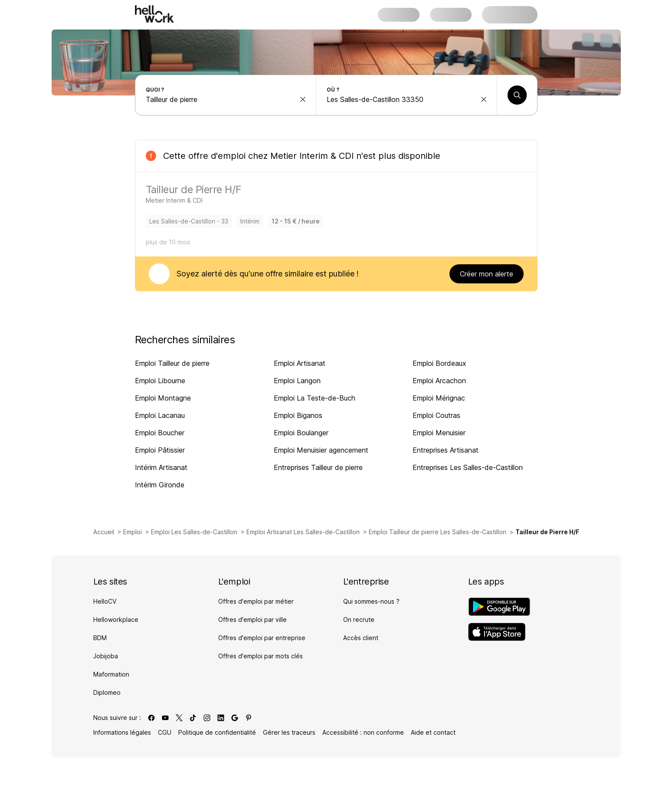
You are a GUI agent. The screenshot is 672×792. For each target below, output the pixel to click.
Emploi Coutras (436, 415)
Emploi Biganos (298, 415)
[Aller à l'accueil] (154, 14)
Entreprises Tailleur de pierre (318, 467)
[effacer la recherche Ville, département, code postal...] (484, 99)
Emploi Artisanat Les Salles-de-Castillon (303, 532)
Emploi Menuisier (439, 433)
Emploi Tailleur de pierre (172, 363)
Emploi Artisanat (300, 363)
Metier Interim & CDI (312, 156)
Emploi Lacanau (160, 415)
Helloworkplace (116, 619)
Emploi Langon (297, 381)
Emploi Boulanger (301, 433)
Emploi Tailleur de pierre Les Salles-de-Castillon (438, 532)
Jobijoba (106, 656)
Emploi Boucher (160, 433)
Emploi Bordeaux (439, 363)
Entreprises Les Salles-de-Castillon (468, 467)
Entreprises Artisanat (446, 450)
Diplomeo (107, 692)
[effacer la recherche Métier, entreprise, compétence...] (303, 99)
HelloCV (105, 601)
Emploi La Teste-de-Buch (315, 398)
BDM (100, 638)
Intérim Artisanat (161, 467)
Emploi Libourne (160, 381)
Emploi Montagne (163, 398)
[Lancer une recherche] (517, 95)
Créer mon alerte (487, 274)
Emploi (133, 532)
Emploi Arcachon (439, 381)
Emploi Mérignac (439, 398)
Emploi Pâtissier (160, 450)
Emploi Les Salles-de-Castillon (194, 532)
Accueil (104, 532)
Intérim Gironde (160, 485)
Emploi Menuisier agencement (321, 450)
